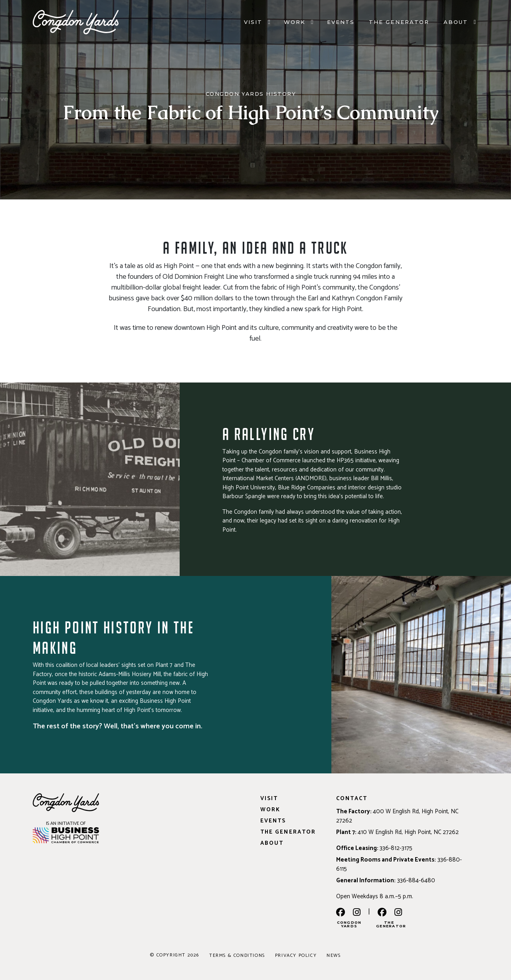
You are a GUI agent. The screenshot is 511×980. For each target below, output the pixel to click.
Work (295, 24)
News (334, 955)
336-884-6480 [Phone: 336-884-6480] (416, 880)
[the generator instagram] (398, 913)
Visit (253, 24)
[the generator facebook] (382, 913)
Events (341, 24)
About (456, 24)
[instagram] (357, 913)
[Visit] (269, 24)
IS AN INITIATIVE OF (66, 823)
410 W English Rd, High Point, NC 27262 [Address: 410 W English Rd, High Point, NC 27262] (408, 832)
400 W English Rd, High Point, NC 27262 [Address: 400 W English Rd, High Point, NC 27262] (397, 816)
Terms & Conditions (237, 955)
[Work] (312, 24)
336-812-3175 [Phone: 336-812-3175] (396, 848)
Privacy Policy (296, 955)
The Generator (399, 24)
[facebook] (341, 913)
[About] (475, 24)
